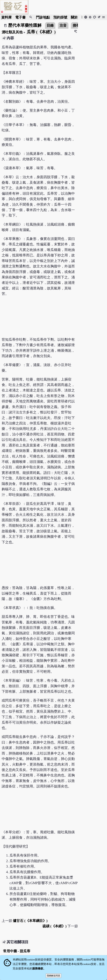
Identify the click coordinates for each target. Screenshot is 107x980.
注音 (63, 25)
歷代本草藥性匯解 (25, 25)
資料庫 (6, 17)
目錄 (50, 25)
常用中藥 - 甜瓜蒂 (17, 951)
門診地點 (43, 17)
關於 (74, 17)
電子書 (20, 17)
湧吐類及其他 (12, 32)
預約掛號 (60, 17)
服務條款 (38, 968)
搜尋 (76, 25)
